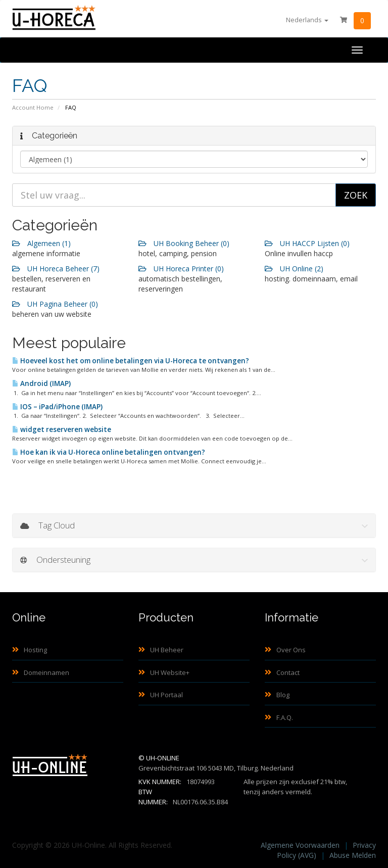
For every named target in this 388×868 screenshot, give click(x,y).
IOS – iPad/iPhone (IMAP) (57, 407)
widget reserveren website (62, 429)
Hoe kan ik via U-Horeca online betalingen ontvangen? (109, 452)
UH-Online (163, 758)
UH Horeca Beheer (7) (56, 269)
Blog (277, 695)
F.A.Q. (279, 717)
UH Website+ (164, 672)
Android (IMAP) (41, 383)
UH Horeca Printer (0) (181, 269)
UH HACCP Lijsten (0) (307, 243)
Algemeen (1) (41, 243)
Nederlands (307, 20)
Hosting (30, 650)
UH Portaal (161, 695)
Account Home (33, 107)
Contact (282, 672)
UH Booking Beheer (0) (184, 243)
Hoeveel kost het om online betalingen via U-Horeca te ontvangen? (131, 361)
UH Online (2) (294, 269)
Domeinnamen (41, 672)
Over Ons (285, 650)
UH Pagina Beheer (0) (55, 304)
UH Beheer (161, 650)
